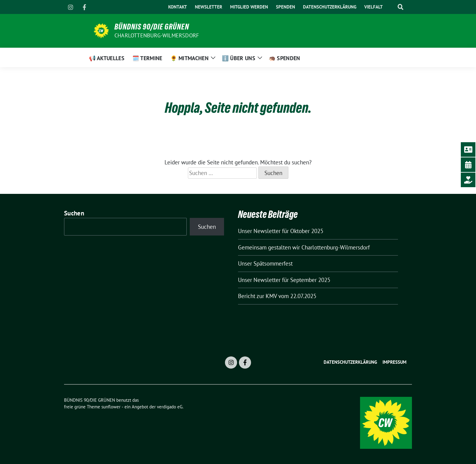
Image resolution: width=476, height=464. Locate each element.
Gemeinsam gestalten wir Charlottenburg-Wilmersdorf (304, 247)
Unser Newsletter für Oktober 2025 (281, 231)
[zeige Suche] (400, 7)
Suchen (74, 213)
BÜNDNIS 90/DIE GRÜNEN (152, 27)
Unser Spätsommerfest (265, 263)
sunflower (111, 407)
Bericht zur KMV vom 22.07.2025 (277, 296)
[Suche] (391, 7)
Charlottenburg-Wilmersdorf (157, 35)
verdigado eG (170, 407)
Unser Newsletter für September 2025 (284, 280)
